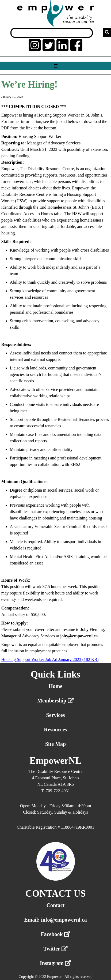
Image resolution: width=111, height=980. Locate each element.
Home (55, 686)
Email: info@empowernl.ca (55, 920)
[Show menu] (55, 66)
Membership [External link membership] (55, 701)
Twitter (55, 949)
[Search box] (52, 33)
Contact (56, 905)
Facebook (55, 934)
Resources (55, 730)
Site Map (55, 744)
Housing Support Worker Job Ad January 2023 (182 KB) (50, 659)
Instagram (55, 963)
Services (56, 715)
